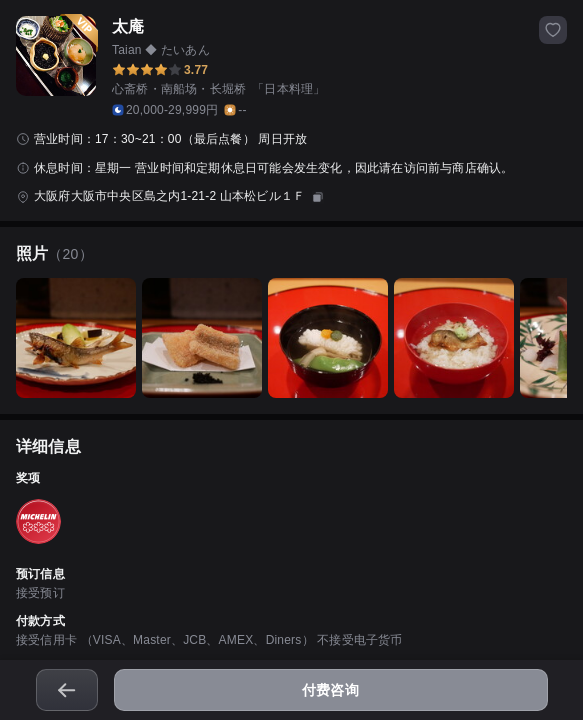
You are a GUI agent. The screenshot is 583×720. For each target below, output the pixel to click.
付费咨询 (330, 690)
